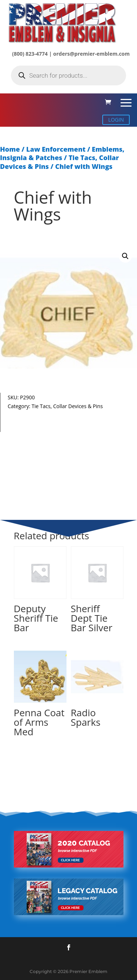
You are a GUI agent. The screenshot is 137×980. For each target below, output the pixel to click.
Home (10, 149)
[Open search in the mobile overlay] (68, 75)
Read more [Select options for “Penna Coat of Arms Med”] (31, 764)
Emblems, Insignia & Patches (62, 154)
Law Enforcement (56, 149)
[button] (125, 256)
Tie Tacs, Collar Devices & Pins (67, 406)
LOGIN (116, 120)
